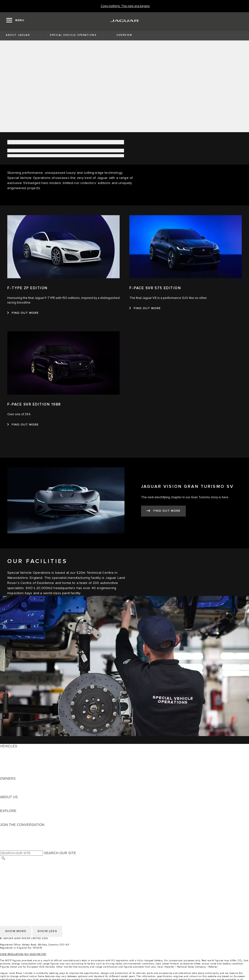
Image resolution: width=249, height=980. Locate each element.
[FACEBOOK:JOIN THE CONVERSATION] (12, 843)
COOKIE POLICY (14, 887)
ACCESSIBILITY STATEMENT (24, 891)
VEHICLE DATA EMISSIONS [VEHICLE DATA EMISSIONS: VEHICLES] (22, 769)
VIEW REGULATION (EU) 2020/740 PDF (23, 954)
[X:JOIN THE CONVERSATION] (3, 848)
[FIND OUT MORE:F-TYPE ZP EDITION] (23, 313)
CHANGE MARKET (15, 863)
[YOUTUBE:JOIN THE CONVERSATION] (10, 839)
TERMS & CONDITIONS (19, 873)
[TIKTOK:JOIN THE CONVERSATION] (8, 834)
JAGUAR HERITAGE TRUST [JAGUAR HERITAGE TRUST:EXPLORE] (23, 820)
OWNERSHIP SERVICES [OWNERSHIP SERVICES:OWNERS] (20, 783)
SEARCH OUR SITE (60, 853)
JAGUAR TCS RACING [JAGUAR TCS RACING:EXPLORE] (18, 815)
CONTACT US (11, 877)
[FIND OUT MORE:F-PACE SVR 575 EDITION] (145, 308)
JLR (3, 802)
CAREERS (8, 868)
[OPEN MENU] (15, 21)
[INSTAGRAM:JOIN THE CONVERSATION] (12, 829)
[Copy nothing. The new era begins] (125, 6)
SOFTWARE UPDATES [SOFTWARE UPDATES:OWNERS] (18, 792)
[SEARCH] (3, 858)
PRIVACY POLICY (14, 882)
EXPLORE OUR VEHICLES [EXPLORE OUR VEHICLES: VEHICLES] (22, 755)
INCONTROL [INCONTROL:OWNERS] (10, 788)
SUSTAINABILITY (14, 806)
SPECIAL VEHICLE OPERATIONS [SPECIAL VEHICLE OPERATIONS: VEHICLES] (27, 760)
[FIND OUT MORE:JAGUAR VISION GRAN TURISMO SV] (163, 511)
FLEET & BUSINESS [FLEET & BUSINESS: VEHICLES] (16, 765)
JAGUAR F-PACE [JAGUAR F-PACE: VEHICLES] (14, 751)
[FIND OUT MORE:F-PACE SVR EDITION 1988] (23, 425)
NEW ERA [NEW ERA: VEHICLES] (8, 774)
